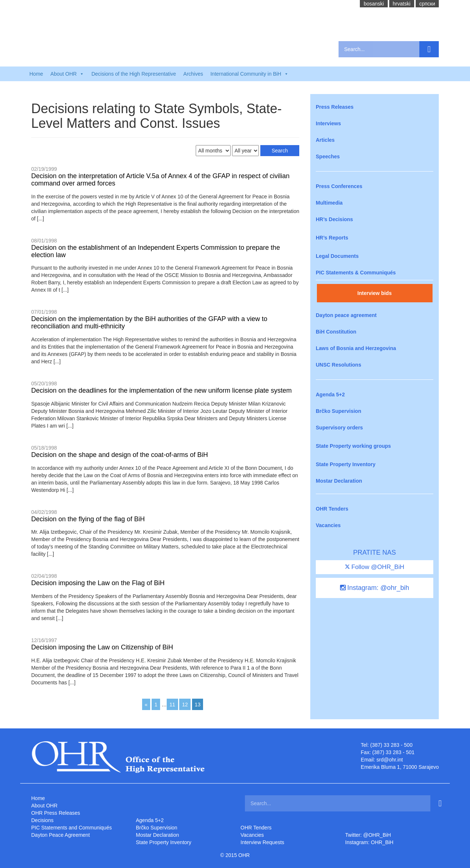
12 (185, 705)
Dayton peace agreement (346, 315)
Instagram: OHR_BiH (369, 842)
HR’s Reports (332, 238)
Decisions (42, 820)
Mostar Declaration (339, 481)
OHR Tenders (332, 509)
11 (172, 705)
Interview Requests (262, 842)
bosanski (374, 4)
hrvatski (402, 4)
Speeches (328, 156)
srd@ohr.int (390, 760)
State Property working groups (353, 446)
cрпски (427, 4)
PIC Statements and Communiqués (71, 828)
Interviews (328, 123)
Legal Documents (337, 256)
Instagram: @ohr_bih (375, 588)
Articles (325, 140)
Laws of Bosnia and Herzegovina (356, 348)
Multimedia (329, 203)
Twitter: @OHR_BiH (368, 835)
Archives (193, 74)
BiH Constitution (336, 332)
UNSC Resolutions (339, 365)
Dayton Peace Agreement (61, 835)
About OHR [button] (67, 74)
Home (36, 74)
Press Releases (335, 107)
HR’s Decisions (334, 219)
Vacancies (328, 525)
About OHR (44, 806)
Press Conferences (339, 186)
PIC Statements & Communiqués (356, 273)
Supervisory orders (339, 428)
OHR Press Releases (56, 813)
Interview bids (374, 293)
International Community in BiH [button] (250, 74)
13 (198, 705)
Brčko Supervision (339, 411)
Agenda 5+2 (330, 395)
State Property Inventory (346, 464)
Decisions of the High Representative (134, 74)
